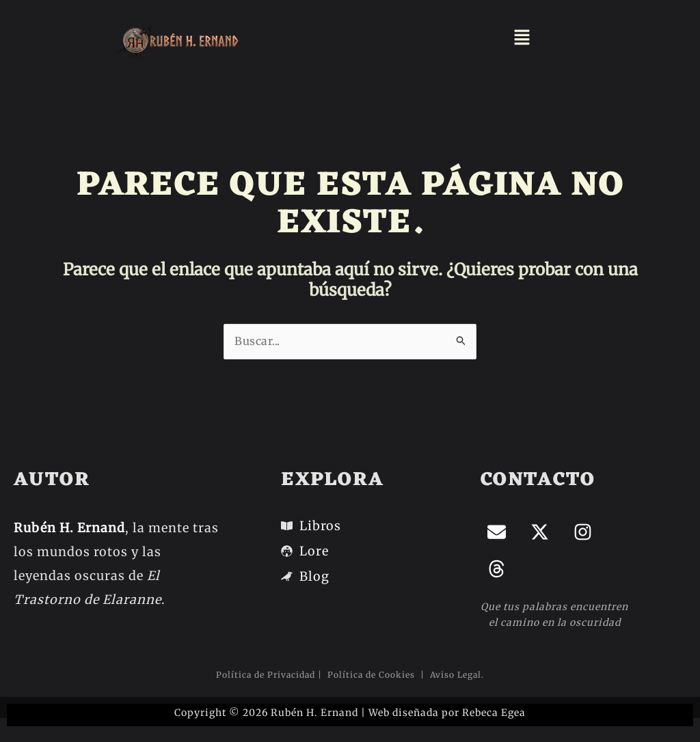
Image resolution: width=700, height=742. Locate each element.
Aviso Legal (454, 675)
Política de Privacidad (266, 675)
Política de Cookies (373, 675)
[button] (522, 38)
